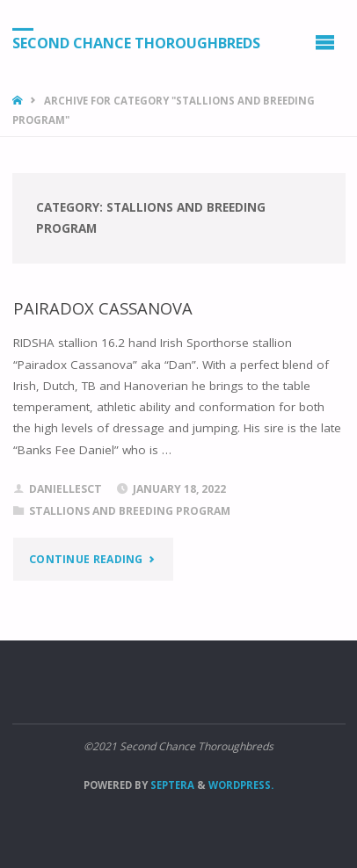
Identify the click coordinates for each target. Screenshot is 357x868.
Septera (171, 785)
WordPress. (241, 785)
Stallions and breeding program (130, 511)
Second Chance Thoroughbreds (136, 43)
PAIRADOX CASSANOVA (103, 308)
